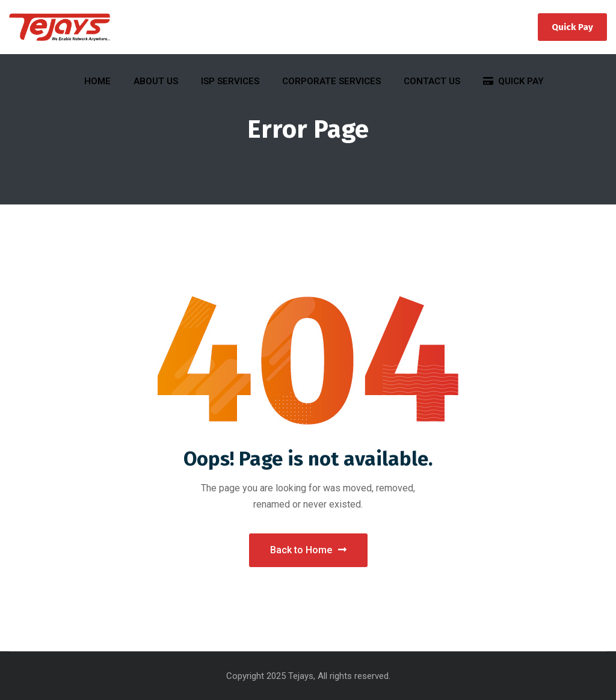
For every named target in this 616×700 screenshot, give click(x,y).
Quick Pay (572, 27)
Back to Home (308, 550)
